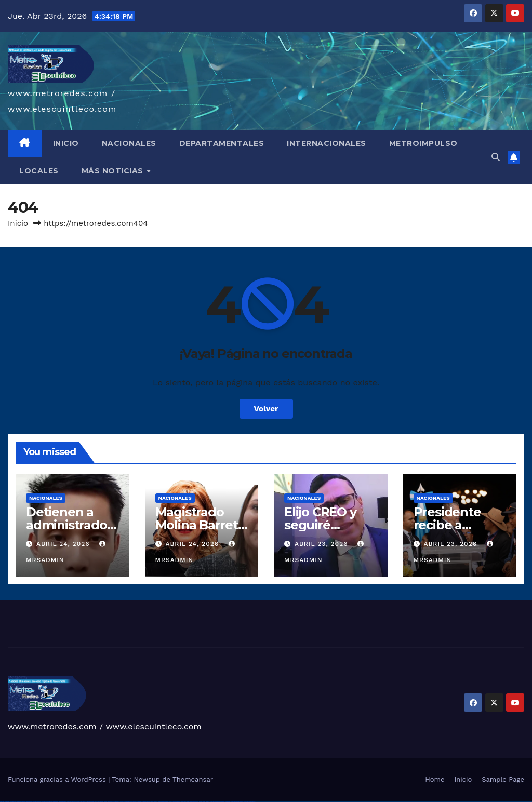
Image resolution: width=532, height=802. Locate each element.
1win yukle (106, 802)
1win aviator (92, 802)
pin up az (149, 802)
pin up (109, 802)
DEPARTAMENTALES (222, 143)
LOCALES (39, 171)
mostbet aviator (228, 802)
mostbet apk (166, 802)
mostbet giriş (212, 802)
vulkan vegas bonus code (36, 802)
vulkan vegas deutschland (28, 802)
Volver (266, 409)
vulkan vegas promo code (46, 802)
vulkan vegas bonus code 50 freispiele (74, 802)
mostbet (152, 802)
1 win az (96, 802)
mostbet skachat (161, 802)
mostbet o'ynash (189, 802)
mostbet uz (156, 802)
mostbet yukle (217, 802)
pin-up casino (132, 802)
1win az (85, 802)
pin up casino (115, 802)
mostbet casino (183, 802)
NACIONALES (129, 143)
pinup (111, 802)
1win (81, 802)
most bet (201, 802)
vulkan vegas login (20, 802)
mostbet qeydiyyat (252, 802)
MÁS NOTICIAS (114, 171)
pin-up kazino (137, 802)
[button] (496, 157)
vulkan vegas (2, 802)
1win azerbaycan (101, 802)
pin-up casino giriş (127, 802)
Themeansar (193, 779)
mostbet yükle (246, 802)
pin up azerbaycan (143, 802)
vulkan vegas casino (13, 802)
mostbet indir (223, 802)
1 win (83, 802)
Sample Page (503, 779)
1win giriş (88, 802)
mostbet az (208, 802)
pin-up (118, 802)
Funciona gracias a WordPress (58, 779)
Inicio (18, 223)
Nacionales (46, 498)
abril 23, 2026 (323, 544)
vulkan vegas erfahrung (63, 802)
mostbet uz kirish (172, 802)
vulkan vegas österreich (54, 802)
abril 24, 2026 (64, 544)
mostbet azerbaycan (240, 802)
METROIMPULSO (423, 143)
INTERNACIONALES (327, 143)
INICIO (66, 143)
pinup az (122, 802)
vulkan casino (7, 802)
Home (435, 779)
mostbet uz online (195, 802)
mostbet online (178, 802)
